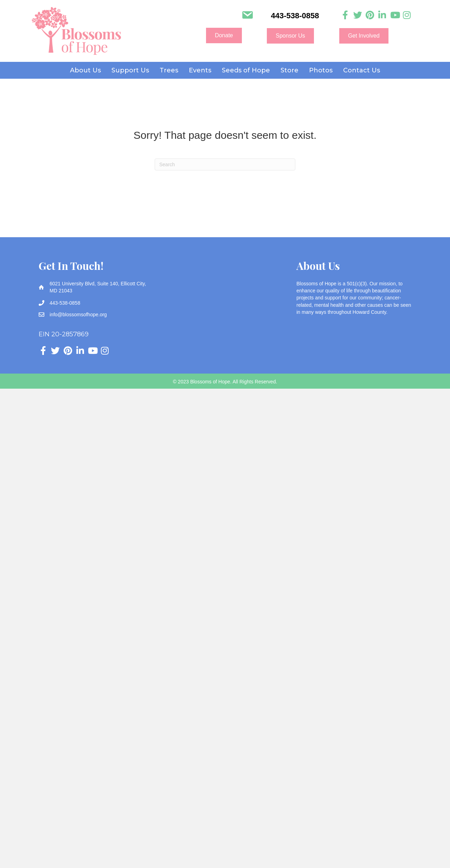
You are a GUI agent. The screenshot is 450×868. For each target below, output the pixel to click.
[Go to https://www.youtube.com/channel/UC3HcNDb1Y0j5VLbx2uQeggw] (395, 15)
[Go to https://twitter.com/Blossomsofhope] (358, 15)
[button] (224, 35)
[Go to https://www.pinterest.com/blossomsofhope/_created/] (370, 15)
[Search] (225, 164)
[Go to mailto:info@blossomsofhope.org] (247, 16)
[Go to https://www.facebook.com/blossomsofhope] (345, 15)
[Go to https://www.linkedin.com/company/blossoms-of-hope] (382, 15)
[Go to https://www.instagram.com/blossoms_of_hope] (407, 15)
